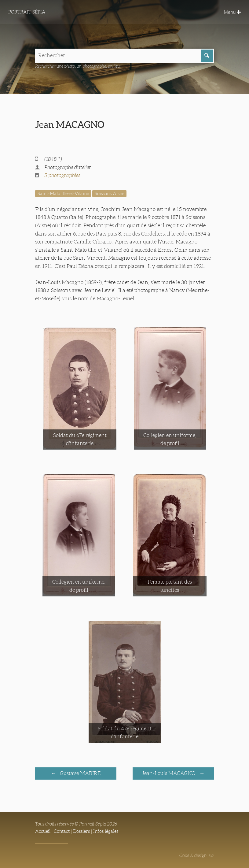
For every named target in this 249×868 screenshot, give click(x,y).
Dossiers (81, 831)
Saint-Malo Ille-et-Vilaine (63, 194)
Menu (232, 12)
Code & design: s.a (197, 855)
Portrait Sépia (27, 12)
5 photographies (62, 175)
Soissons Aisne (110, 194)
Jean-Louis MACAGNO (169, 773)
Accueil (43, 831)
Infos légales (106, 831)
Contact (62, 831)
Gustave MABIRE (80, 773)
